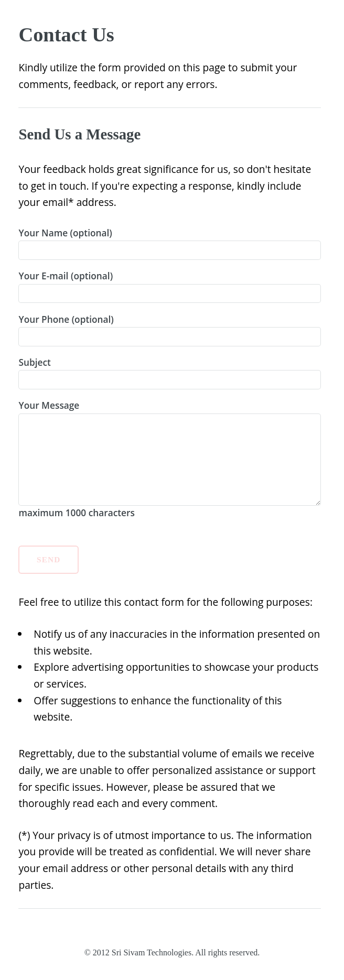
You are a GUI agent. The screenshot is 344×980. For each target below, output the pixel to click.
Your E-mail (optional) (169, 286)
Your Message (169, 459)
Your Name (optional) (169, 243)
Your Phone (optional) (169, 330)
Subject (169, 373)
